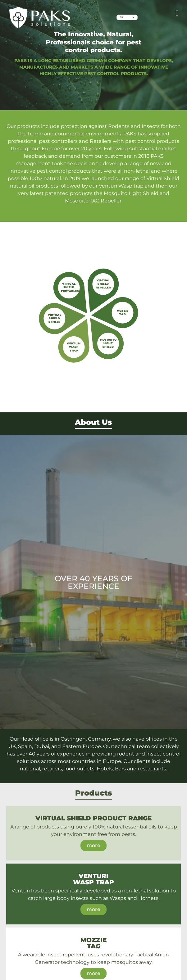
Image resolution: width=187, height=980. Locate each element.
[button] (177, 13)
